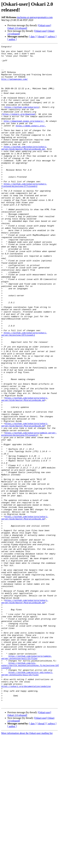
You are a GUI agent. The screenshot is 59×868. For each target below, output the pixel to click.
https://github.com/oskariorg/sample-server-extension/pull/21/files (27, 780)
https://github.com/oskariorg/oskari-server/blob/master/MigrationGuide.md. (24, 168)
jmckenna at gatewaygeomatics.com (35, 17)
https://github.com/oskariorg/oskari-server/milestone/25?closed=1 (24, 392)
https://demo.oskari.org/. (31, 142)
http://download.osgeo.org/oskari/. (24, 136)
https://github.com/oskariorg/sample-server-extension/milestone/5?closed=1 (29, 512)
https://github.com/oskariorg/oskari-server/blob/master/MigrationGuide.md (25, 470)
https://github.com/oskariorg (22, 120)
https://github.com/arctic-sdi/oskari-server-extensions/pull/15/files (27, 799)
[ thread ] (41, 37)
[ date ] (33, 37)
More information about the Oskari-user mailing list (27, 865)
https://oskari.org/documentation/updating (26, 815)
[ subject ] (51, 37)
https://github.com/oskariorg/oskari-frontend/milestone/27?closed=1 (24, 213)
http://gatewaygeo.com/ (15, 86)
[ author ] (12, 39)
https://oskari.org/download (19, 128)
